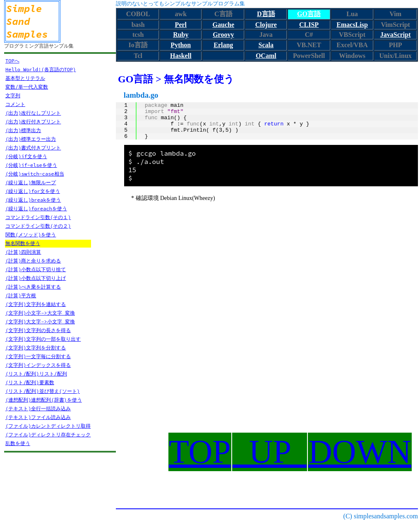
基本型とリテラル (25, 78)
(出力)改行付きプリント (33, 122)
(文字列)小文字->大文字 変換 (40, 313)
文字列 (13, 95)
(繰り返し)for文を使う (33, 191)
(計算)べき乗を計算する (33, 287)
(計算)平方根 (21, 295)
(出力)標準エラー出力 (31, 139)
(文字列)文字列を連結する (36, 304)
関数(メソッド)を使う (31, 235)
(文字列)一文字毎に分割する (38, 356)
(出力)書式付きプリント (33, 148)
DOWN (360, 452)
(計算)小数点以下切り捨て (36, 269)
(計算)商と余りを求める (33, 261)
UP (270, 452)
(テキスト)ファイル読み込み (38, 417)
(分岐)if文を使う (26, 156)
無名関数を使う (23, 243)
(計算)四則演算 (23, 252)
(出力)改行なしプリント (33, 113)
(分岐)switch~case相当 (35, 174)
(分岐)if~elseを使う (31, 165)
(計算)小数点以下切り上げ (36, 278)
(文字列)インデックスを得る (38, 365)
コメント (15, 104)
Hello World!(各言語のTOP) (41, 69)
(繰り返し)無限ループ (31, 182)
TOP (200, 452)
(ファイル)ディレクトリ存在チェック (48, 435)
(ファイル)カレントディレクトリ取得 (48, 426)
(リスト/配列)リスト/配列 (36, 374)
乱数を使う (18, 443)
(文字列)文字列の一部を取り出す (43, 339)
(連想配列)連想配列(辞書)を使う (44, 400)
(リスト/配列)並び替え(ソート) (43, 391)
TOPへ (12, 61)
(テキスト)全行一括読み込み (38, 408)
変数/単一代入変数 (27, 87)
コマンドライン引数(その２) (38, 226)
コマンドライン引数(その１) (38, 217)
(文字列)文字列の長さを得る (38, 330)
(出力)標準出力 (23, 130)
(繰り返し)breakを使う (33, 200)
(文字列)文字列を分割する (36, 348)
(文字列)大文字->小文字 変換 (40, 321)
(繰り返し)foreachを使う (36, 208)
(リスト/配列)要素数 (30, 382)
